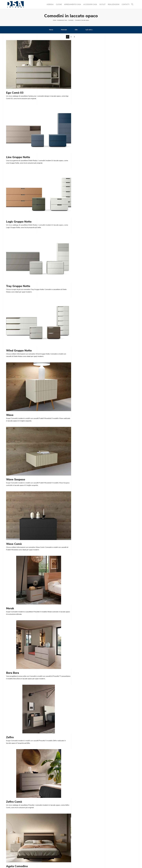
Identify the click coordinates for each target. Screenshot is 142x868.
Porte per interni (111, 843)
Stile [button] (76, 30)
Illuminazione (110, 845)
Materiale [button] (64, 30)
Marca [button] (51, 30)
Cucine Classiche (45, 845)
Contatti (126, 4)
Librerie (75, 843)
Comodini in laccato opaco (82, 20)
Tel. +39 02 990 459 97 (15, 848)
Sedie (41, 850)
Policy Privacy (75, 863)
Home (55, 20)
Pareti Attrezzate (78, 845)
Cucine (59, 4)
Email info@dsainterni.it (14, 850)
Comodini (71, 20)
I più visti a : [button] (89, 30)
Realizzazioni (114, 4)
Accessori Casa (90, 4)
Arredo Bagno (110, 850)
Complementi (110, 848)
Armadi (75, 853)
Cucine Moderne (45, 843)
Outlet (102, 4)
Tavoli (41, 848)
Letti (74, 850)
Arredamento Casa (73, 4)
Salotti (74, 848)
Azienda (50, 4)
